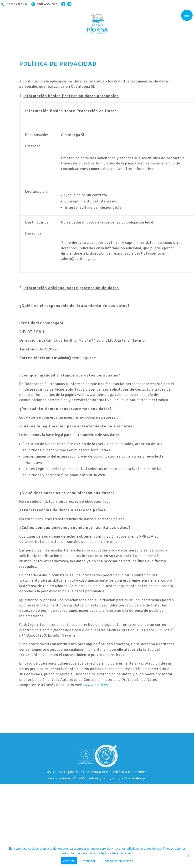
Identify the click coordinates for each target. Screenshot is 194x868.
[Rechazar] (188, 855)
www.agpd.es (96, 685)
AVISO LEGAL (57, 772)
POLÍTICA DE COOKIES (130, 772)
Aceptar (69, 861)
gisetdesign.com (98, 778)
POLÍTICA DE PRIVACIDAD (90, 772)
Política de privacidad (118, 861)
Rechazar (88, 861)
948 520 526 (17, 4)
